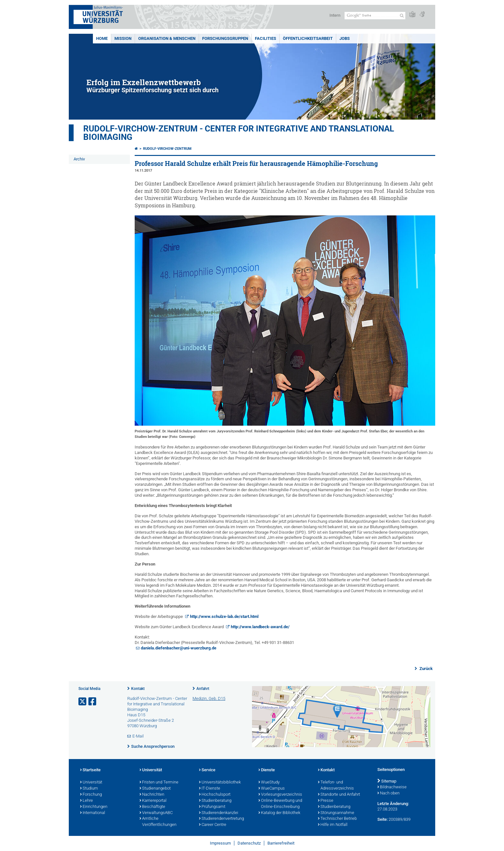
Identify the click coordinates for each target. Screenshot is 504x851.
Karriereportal (153, 801)
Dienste (267, 770)
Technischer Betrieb (337, 819)
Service (207, 770)
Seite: (382, 819)
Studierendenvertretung (221, 819)
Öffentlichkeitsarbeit (308, 38)
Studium (89, 789)
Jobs (345, 38)
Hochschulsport (215, 795)
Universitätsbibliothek (220, 783)
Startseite (90, 770)
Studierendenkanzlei (219, 813)
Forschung (91, 795)
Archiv (79, 159)
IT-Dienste (210, 789)
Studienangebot (155, 789)
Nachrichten (152, 795)
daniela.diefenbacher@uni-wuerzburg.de (179, 648)
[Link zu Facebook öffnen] (93, 702)
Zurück (426, 669)
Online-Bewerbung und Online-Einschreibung (280, 804)
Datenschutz (249, 843)
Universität (91, 783)
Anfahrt (203, 689)
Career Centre (213, 825)
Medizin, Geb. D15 (209, 698)
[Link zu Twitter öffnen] (83, 702)
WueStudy (269, 783)
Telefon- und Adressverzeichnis (336, 786)
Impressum (220, 843)
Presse (326, 801)
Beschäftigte (152, 807)
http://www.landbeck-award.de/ (260, 627)
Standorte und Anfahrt (339, 795)
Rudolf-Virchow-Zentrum (167, 149)
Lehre (86, 801)
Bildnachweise (392, 787)
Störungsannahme (336, 813)
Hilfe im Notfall (333, 825)
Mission (123, 38)
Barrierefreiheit (281, 843)
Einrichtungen (94, 807)
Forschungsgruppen (225, 38)
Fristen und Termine (159, 783)
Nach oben (388, 793)
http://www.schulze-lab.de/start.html (224, 616)
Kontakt (138, 689)
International (93, 813)
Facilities (265, 38)
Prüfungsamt (212, 807)
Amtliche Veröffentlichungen (158, 822)
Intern (335, 15)
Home (102, 38)
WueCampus (272, 789)
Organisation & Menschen (167, 38)
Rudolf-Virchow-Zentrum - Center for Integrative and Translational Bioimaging (239, 133)
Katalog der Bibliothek (279, 813)
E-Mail (138, 736)
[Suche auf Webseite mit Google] (375, 16)
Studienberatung (215, 801)
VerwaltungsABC (156, 813)
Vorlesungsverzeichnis (280, 795)
